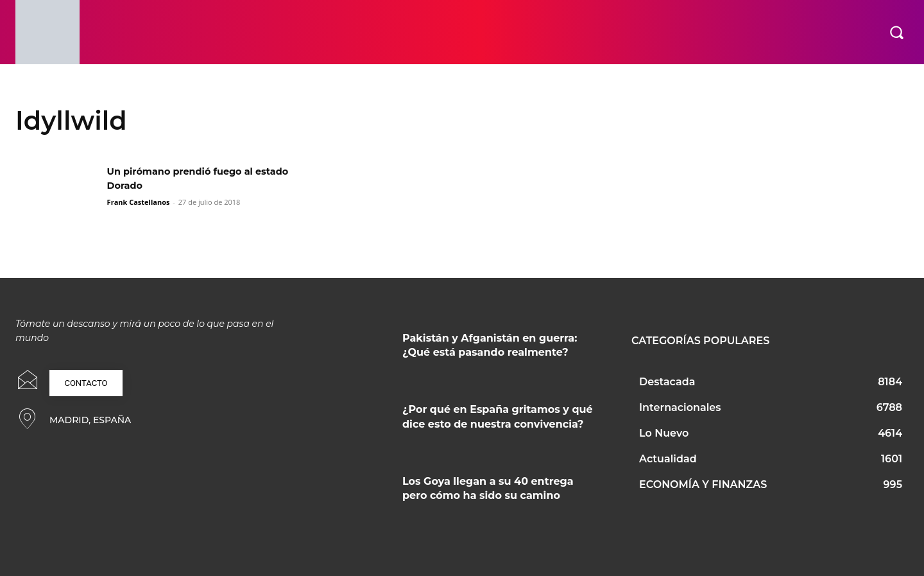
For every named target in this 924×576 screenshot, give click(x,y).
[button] (896, 32)
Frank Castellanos (139, 202)
